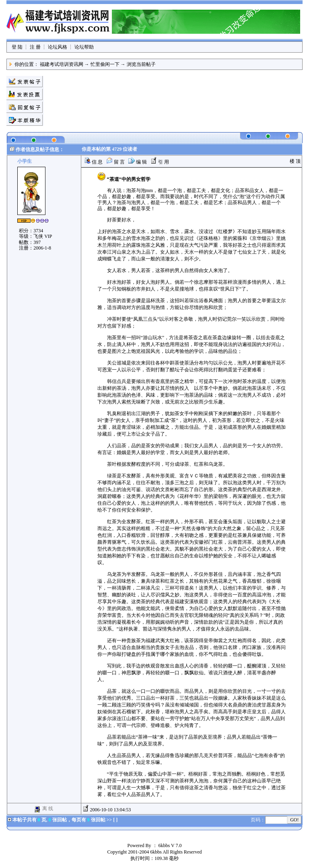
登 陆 (17, 47)
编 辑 (138, 162)
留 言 (115, 162)
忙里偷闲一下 (105, 64)
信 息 (93, 162)
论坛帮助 (84, 47)
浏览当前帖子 (141, 64)
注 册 (35, 47)
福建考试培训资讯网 (62, 64)
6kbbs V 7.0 (170, 845)
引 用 (160, 162)
